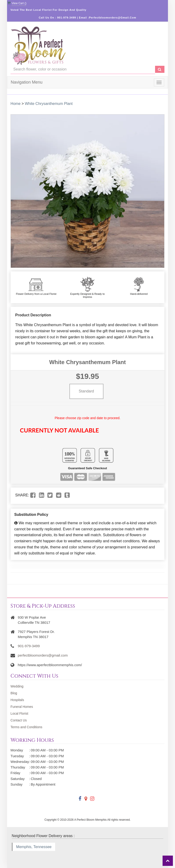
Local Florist (19, 713)
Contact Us (19, 720)
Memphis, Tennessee (34, 847)
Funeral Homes (22, 707)
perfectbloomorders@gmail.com (43, 655)
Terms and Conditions (26, 727)
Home (16, 104)
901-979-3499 (29, 646)
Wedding (17, 686)
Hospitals (17, 700)
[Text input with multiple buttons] (83, 69)
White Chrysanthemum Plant (49, 104)
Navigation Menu (27, 82)
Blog (14, 693)
